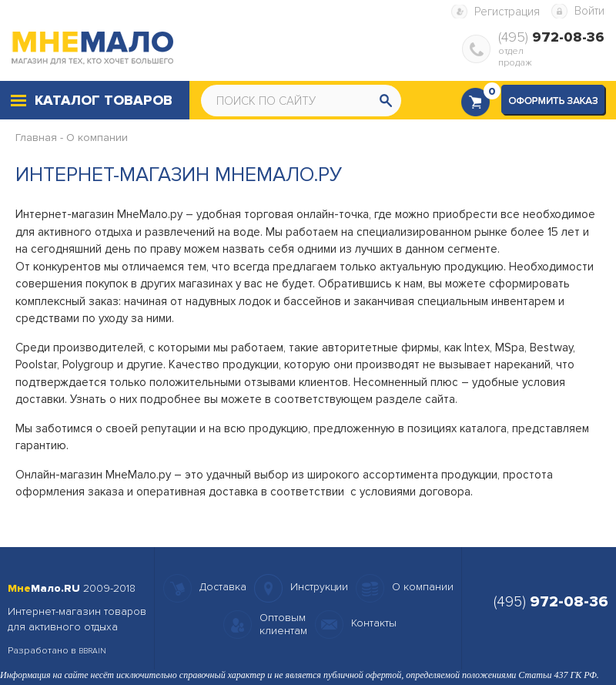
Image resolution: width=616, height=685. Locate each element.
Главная (36, 138)
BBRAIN (92, 651)
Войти (589, 11)
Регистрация (507, 12)
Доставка (223, 587)
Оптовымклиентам (283, 624)
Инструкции (319, 587)
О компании (97, 138)
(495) (551, 37)
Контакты (374, 623)
